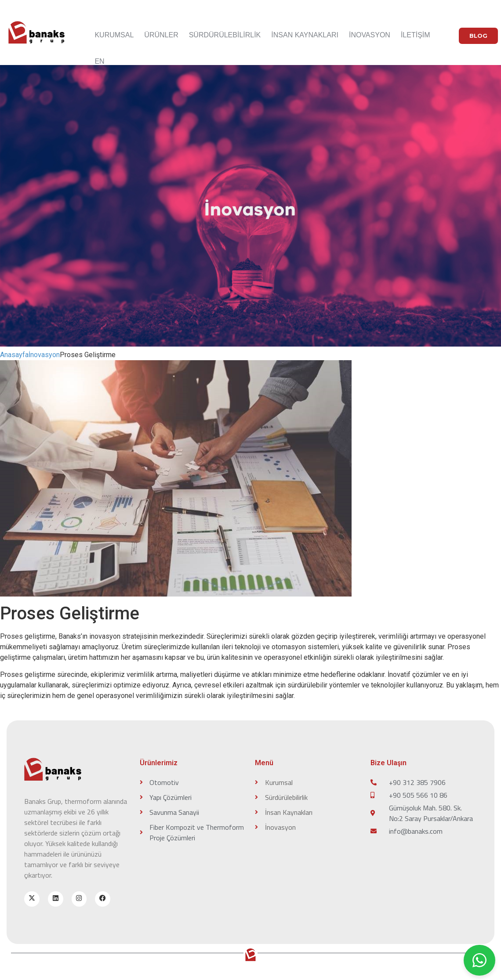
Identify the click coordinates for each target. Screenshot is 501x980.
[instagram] (79, 899)
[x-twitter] (32, 899)
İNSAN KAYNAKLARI (305, 35)
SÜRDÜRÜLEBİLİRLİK (225, 35)
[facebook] (103, 899)
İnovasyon (44, 355)
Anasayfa (14, 355)
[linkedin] (56, 899)
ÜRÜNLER (161, 35)
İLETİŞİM (416, 35)
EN (99, 61)
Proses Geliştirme (88, 355)
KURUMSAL (114, 35)
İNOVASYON (370, 35)
